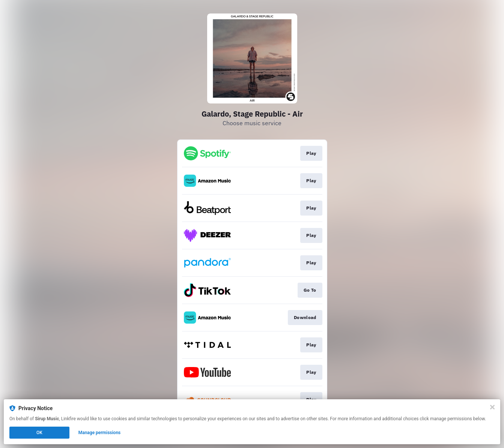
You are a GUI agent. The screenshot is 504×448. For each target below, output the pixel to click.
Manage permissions (100, 433)
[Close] (492, 407)
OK (39, 433)
